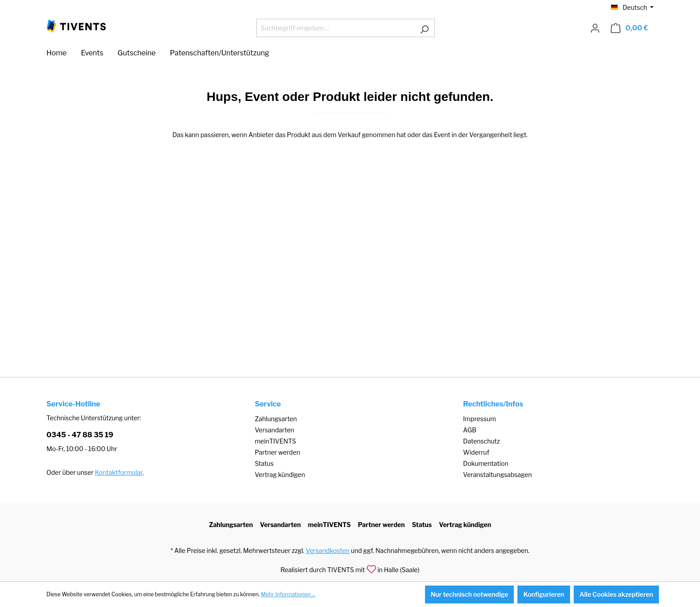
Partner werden (277, 452)
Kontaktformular (119, 472)
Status (264, 463)
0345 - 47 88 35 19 (80, 435)
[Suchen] (424, 28)
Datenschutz (481, 441)
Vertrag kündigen (280, 475)
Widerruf (476, 452)
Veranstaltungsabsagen (497, 475)
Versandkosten (328, 550)
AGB (470, 430)
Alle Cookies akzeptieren (616, 594)
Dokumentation (485, 463)
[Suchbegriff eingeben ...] (335, 28)
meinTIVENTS (276, 441)
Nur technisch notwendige (470, 594)
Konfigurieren (544, 594)
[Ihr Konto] (595, 28)
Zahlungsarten (276, 419)
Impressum (479, 419)
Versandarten (275, 430)
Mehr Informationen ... (288, 594)
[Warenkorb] (629, 28)
